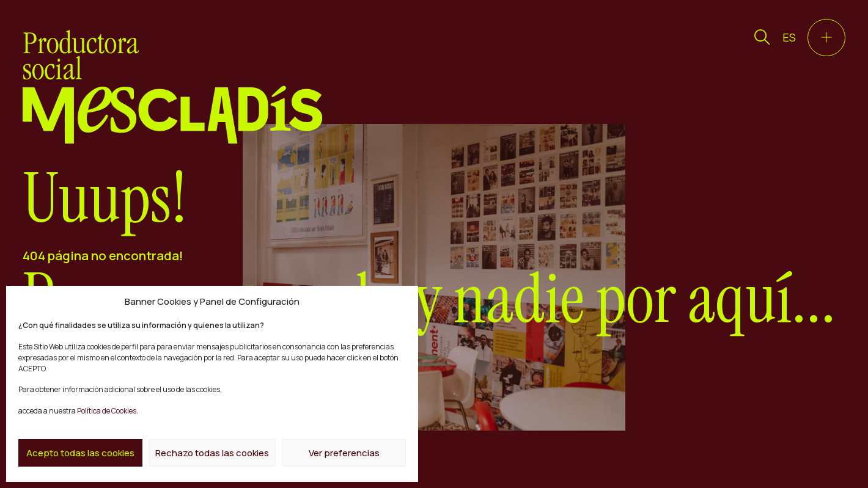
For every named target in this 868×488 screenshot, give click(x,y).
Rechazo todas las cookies (212, 453)
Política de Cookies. (107, 411)
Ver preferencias (344, 453)
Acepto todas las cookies (80, 453)
